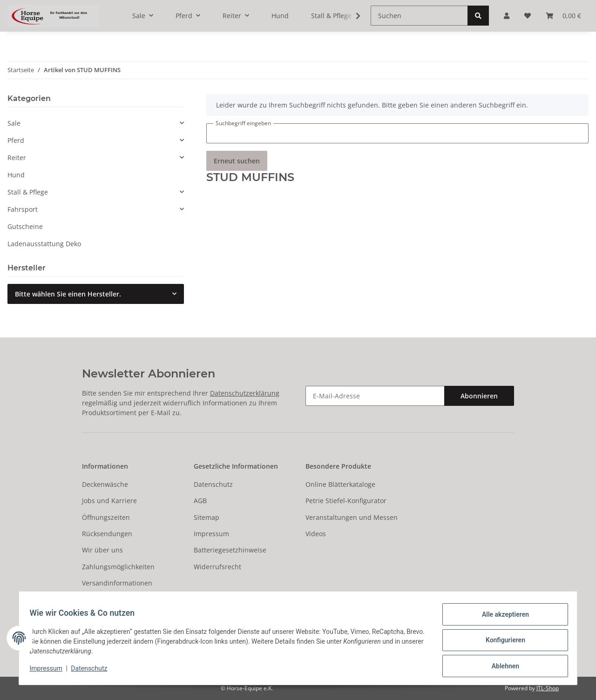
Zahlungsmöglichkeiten (118, 567)
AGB (200, 501)
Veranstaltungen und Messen (352, 517)
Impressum (211, 534)
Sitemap (207, 517)
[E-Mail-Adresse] (375, 396)
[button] (96, 123)
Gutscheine (25, 226)
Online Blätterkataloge (340, 484)
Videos (316, 534)
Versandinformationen (117, 583)
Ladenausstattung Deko (44, 244)
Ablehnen (501, 667)
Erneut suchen (237, 161)
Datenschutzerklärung (245, 393)
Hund (16, 175)
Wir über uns (102, 550)
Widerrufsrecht (217, 567)
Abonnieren (479, 396)
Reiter (17, 158)
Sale (14, 123)
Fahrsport (23, 209)
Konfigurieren (501, 643)
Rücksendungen (107, 534)
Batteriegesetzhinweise (230, 550)
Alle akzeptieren (501, 619)
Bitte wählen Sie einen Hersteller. (68, 294)
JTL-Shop (548, 688)
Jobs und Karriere (109, 501)
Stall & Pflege (28, 192)
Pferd (16, 140)
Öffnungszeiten (106, 517)
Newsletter (99, 599)
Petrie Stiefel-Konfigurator (346, 501)
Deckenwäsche (105, 484)
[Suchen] (419, 16)
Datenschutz (213, 484)
